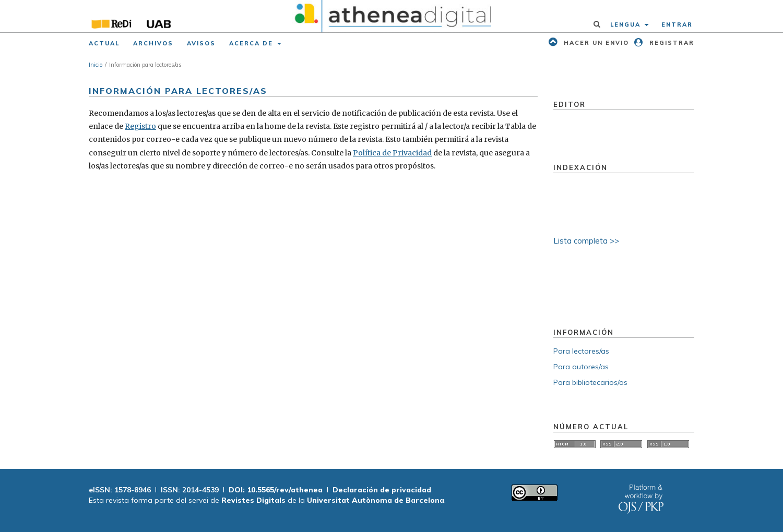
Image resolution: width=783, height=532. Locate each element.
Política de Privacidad (392, 153)
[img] (392, 16)
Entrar (677, 25)
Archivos (153, 43)
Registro (140, 126)
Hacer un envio (595, 43)
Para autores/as (581, 367)
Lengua (627, 25)
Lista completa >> (586, 241)
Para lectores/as (581, 351)
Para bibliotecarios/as (590, 382)
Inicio (96, 65)
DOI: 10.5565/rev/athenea (276, 490)
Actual (104, 43)
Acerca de (252, 43)
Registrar (671, 43)
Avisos (201, 43)
